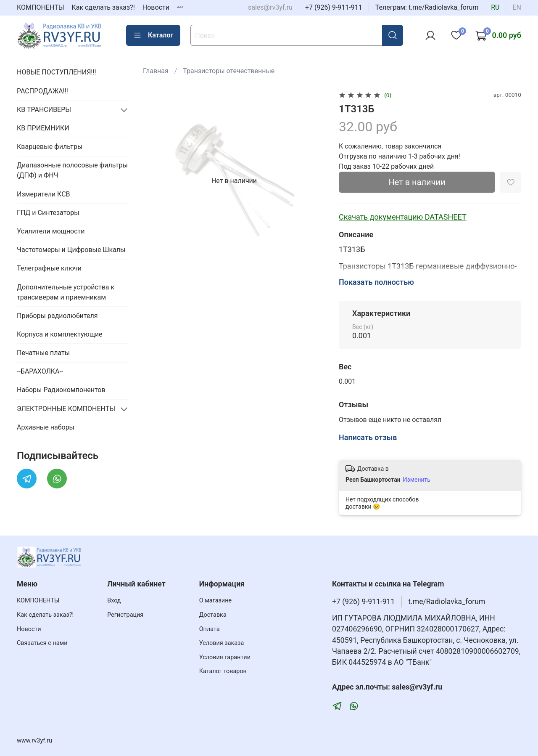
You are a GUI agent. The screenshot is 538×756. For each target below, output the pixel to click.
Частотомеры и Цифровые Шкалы (71, 250)
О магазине (215, 601)
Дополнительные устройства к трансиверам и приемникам (66, 292)
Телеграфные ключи (49, 268)
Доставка (213, 615)
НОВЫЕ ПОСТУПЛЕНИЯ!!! (57, 72)
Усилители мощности (51, 231)
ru (495, 7)
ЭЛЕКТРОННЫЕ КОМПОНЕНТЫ (66, 409)
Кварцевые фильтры (50, 147)
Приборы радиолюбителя (57, 316)
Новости (156, 7)
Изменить (417, 480)
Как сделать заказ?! (103, 7)
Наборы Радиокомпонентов (61, 390)
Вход (114, 601)
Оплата (210, 629)
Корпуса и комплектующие (60, 334)
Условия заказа (222, 643)
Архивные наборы (46, 427)
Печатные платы (43, 353)
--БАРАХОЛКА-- (40, 371)
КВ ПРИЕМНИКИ (43, 128)
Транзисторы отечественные (229, 71)
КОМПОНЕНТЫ (41, 7)
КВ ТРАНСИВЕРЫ (44, 110)
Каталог (153, 35)
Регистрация (125, 615)
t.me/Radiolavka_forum (447, 602)
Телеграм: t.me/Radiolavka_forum (427, 7)
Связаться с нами (42, 643)
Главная (156, 71)
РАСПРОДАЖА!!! (42, 91)
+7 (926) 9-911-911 (334, 7)
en (517, 7)
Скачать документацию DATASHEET (403, 217)
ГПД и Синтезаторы (48, 213)
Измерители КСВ (44, 194)
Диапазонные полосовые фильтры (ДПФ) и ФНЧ (72, 170)
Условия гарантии (225, 657)
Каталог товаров (223, 671)
